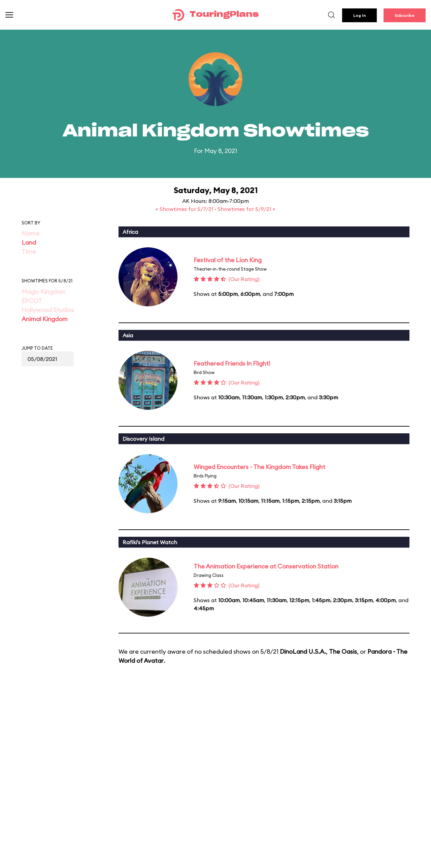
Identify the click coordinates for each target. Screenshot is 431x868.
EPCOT (32, 301)
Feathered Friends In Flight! (232, 363)
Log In (359, 15)
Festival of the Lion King (228, 260)
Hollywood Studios (48, 310)
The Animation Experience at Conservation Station (266, 566)
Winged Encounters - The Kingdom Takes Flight (259, 467)
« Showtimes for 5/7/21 (185, 209)
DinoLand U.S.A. (303, 652)
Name (30, 233)
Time (29, 252)
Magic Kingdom (44, 292)
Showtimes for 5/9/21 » (246, 209)
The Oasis (343, 652)
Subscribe (405, 15)
